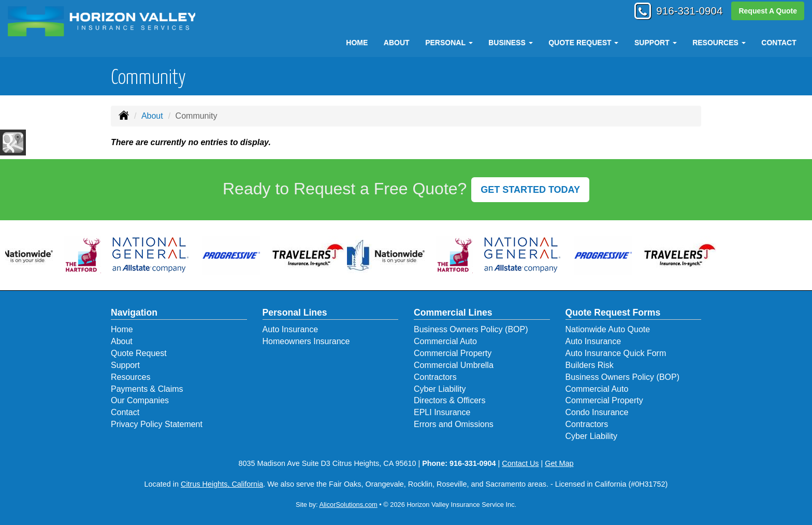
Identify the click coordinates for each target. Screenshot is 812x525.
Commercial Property (453, 353)
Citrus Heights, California (222, 484)
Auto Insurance (291, 329)
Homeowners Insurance (306, 341)
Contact (779, 42)
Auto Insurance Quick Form (616, 353)
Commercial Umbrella (454, 365)
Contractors (435, 377)
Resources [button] (719, 42)
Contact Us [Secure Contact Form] (520, 463)
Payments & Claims (147, 389)
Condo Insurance (597, 412)
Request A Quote (768, 11)
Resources (130, 377)
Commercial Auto (445, 341)
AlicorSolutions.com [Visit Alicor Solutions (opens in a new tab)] (348, 505)
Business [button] (510, 42)
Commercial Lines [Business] (453, 313)
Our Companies (140, 400)
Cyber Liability (440, 389)
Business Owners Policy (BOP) (471, 329)
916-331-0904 (685, 12)
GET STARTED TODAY (530, 190)
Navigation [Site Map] (134, 313)
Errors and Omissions (454, 424)
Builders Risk (590, 365)
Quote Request (139, 353)
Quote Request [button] (583, 42)
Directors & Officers (450, 400)
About (397, 42)
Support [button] (656, 42)
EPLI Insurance (442, 412)
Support (125, 365)
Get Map (559, 463)
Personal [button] (449, 42)
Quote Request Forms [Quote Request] (613, 313)
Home (357, 42)
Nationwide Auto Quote (608, 329)
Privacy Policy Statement (157, 424)
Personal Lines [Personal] (295, 313)
